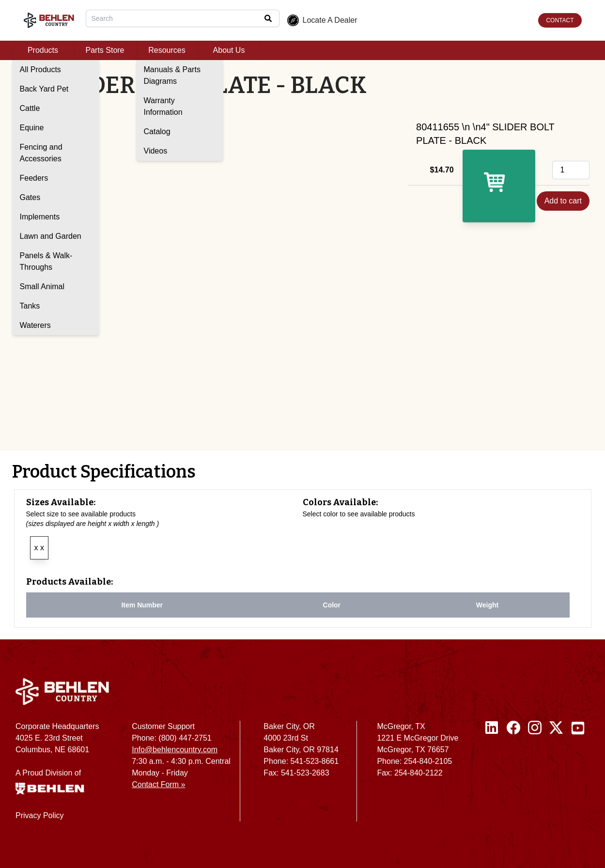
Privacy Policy (40, 815)
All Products (40, 70)
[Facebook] (513, 775)
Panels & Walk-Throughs (46, 261)
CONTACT (560, 20)
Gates (30, 197)
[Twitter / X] (556, 775)
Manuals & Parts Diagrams (172, 75)
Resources (167, 50)
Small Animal (42, 287)
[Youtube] (578, 775)
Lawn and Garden (51, 236)
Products (43, 50)
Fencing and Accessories (41, 153)
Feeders (34, 178)
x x (39, 548)
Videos (156, 151)
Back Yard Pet (44, 89)
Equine (32, 128)
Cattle (30, 108)
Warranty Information (163, 106)
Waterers (35, 325)
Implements (40, 217)
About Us (229, 50)
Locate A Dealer (322, 20)
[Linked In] (492, 775)
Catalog (157, 132)
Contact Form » (158, 784)
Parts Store (105, 50)
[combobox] (183, 18)
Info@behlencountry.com (175, 750)
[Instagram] (535, 775)
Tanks (30, 306)
